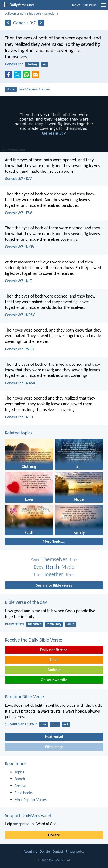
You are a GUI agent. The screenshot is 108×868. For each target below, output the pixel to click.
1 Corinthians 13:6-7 (21, 724)
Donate (54, 835)
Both (53, 567)
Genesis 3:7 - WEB (19, 349)
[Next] (41, 23)
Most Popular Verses (30, 800)
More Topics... (54, 541)
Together (54, 574)
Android (54, 670)
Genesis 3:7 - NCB (19, 417)
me (16, 824)
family (71, 624)
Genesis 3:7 (14, 64)
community (54, 624)
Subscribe (90, 5)
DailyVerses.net (15, 13)
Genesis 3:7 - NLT (18, 281)
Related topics (19, 433)
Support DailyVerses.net (28, 815)
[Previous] (8, 23)
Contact (58, 851)
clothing (32, 64)
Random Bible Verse (24, 697)
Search (20, 779)
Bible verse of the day (26, 602)
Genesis (49, 13)
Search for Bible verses (54, 585)
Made (68, 567)
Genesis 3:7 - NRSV (20, 315)
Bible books (34, 13)
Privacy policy (75, 851)
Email (54, 660)
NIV (11, 89)
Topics (76, 5)
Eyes (39, 567)
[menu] (103, 7)
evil (66, 724)
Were (35, 559)
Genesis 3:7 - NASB (20, 383)
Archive (20, 786)
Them (70, 574)
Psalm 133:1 (14, 624)
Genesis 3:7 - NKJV (20, 247)
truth (55, 724)
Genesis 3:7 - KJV (18, 179)
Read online (34, 89)
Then (37, 574)
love (44, 724)
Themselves (55, 559)
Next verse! (54, 737)
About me (30, 851)
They (73, 559)
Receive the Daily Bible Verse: (34, 640)
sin (44, 64)
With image (54, 747)
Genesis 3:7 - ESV (18, 213)
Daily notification (54, 650)
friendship (35, 624)
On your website (54, 680)
